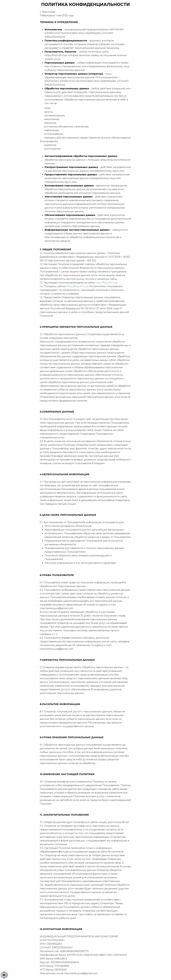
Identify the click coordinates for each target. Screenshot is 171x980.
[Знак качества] (4, 975)
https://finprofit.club (106, 283)
